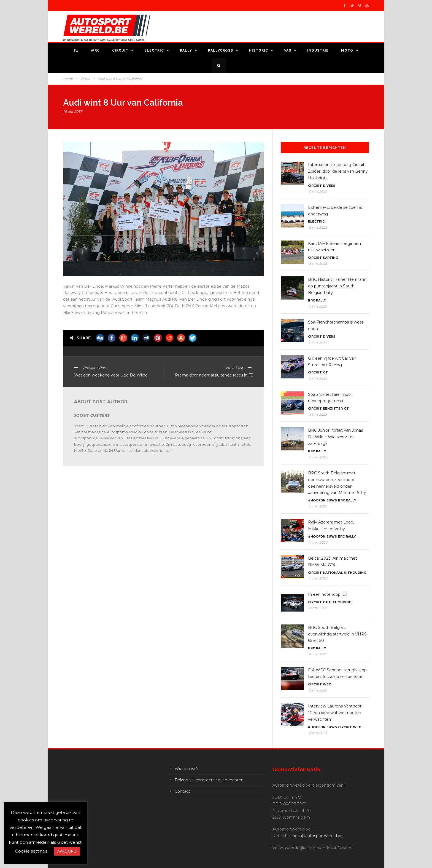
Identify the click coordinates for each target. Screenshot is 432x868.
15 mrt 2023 (318, 227)
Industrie (318, 50)
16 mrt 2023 (318, 191)
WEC (327, 684)
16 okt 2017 (73, 111)
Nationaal (333, 573)
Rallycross (221, 50)
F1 (76, 50)
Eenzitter (333, 408)
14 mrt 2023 (318, 457)
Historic (259, 50)
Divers (329, 186)
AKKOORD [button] (67, 851)
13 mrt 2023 (318, 690)
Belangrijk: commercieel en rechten (209, 780)
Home (68, 79)
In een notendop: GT (328, 594)
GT (325, 372)
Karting (330, 258)
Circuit (120, 50)
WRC (95, 50)
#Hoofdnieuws (322, 500)
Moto (347, 50)
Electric (154, 50)
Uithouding (355, 573)
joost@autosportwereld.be (317, 836)
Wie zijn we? (187, 769)
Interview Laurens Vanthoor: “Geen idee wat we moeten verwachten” (335, 713)
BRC (311, 300)
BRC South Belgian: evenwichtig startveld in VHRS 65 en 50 (337, 634)
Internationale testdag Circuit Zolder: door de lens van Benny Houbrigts (338, 171)
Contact (182, 791)
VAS (288, 50)
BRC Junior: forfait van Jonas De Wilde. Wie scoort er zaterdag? (335, 437)
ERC (341, 536)
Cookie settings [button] (31, 851)
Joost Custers (92, 415)
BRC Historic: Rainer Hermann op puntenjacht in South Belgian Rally (337, 286)
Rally (186, 50)
